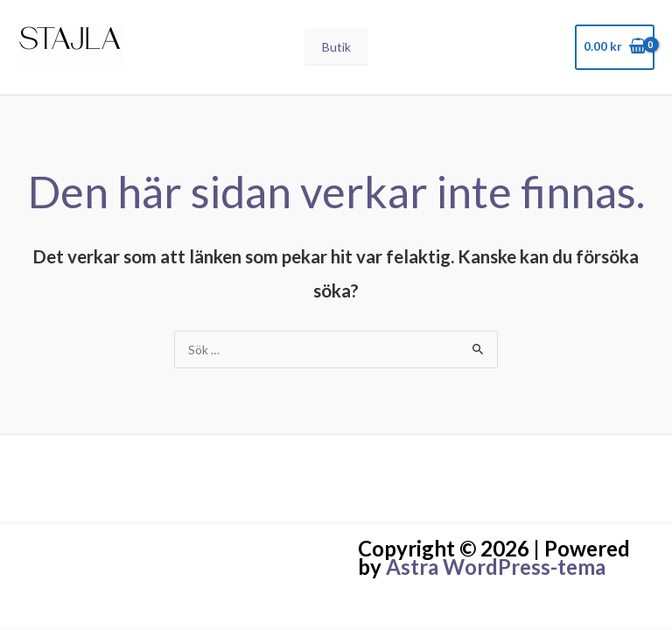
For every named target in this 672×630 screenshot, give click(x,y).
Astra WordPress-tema (496, 567)
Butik (336, 47)
